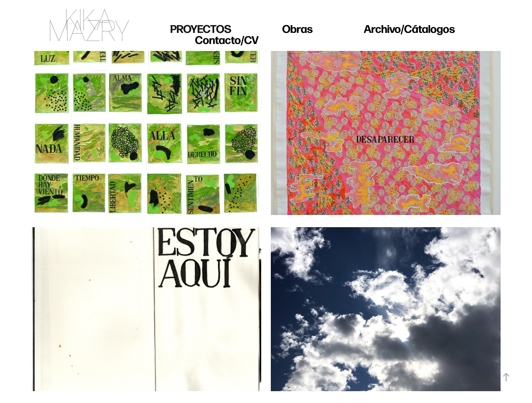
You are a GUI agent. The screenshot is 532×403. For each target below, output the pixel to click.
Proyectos (201, 28)
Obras (297, 28)
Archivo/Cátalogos (409, 28)
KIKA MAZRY (89, 24)
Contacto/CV (227, 39)
